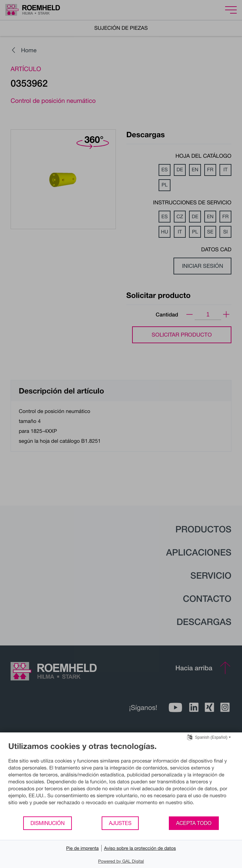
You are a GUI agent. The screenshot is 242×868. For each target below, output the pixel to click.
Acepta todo (194, 823)
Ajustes (120, 823)
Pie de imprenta (82, 848)
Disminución (48, 823)
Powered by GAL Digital (121, 861)
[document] (121, 779)
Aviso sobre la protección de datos (140, 848)
